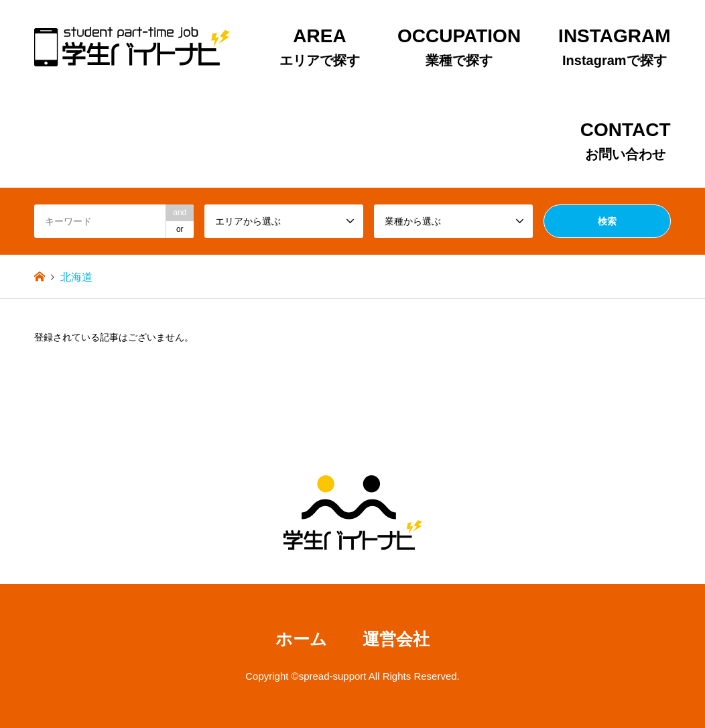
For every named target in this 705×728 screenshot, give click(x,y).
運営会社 (396, 639)
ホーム (301, 639)
